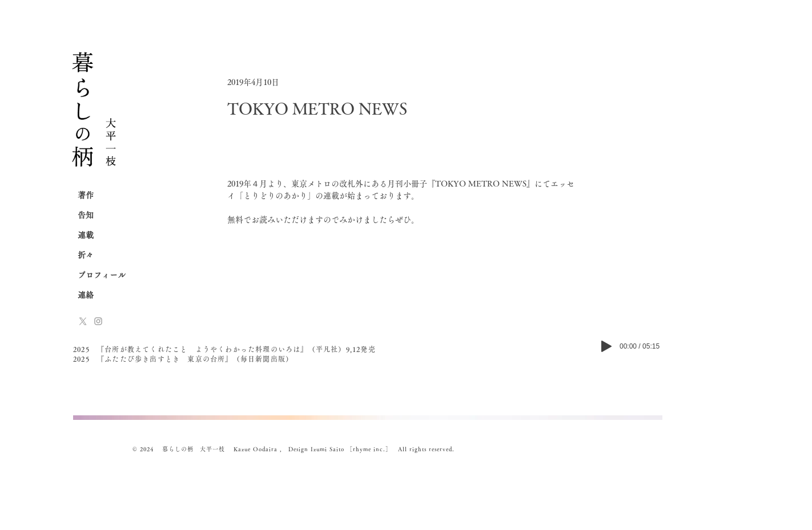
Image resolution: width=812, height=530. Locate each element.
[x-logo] (83, 321)
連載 (86, 235)
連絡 (86, 295)
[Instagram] (98, 321)
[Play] (606, 346)
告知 (86, 215)
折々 (86, 255)
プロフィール (102, 275)
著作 (86, 195)
